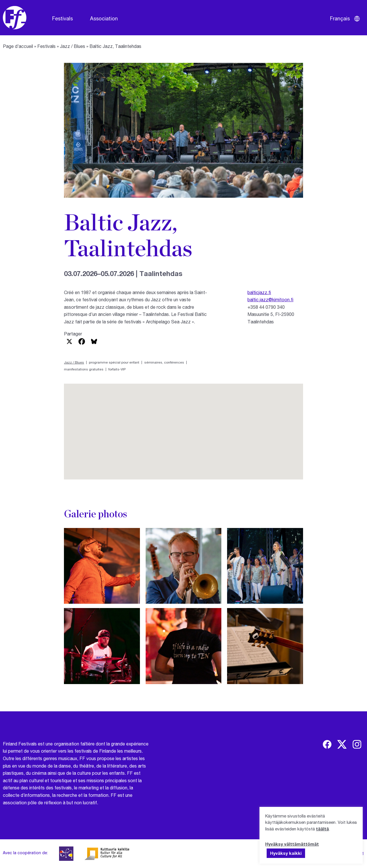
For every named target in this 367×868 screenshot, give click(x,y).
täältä (322, 829)
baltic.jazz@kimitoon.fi (270, 299)
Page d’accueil (18, 46)
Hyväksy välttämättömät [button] (292, 844)
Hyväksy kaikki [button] (286, 853)
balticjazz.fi (259, 292)
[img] (327, 744)
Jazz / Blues (73, 46)
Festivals (63, 18)
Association (104, 18)
